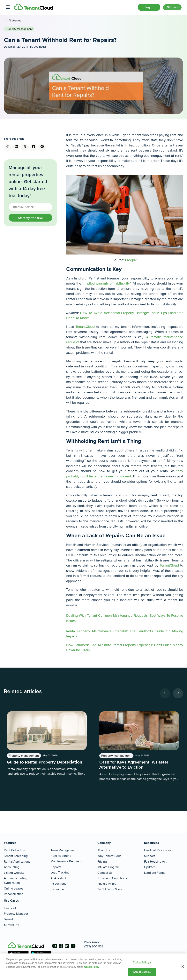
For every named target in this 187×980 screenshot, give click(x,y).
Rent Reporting (61, 856)
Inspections (58, 884)
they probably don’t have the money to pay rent (125, 476)
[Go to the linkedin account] (70, 946)
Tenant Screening (16, 856)
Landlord (10, 908)
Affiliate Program (108, 867)
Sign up (171, 8)
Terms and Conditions (112, 878)
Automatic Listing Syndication (16, 881)
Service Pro (12, 925)
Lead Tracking (60, 872)
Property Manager (16, 914)
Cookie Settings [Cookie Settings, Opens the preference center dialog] (142, 962)
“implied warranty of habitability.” (107, 286)
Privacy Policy (107, 884)
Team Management (64, 850)
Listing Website (14, 873)
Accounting (12, 867)
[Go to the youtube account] (78, 946)
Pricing (102, 862)
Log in (145, 8)
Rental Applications (17, 862)
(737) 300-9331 (101, 947)
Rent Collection (15, 850)
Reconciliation (14, 894)
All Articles (15, 23)
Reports (56, 867)
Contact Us (105, 873)
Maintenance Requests (66, 861)
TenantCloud (85, 329)
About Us (104, 850)
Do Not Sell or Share (110, 889)
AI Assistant (58, 878)
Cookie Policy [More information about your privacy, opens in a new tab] (92, 967)
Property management (19, 31)
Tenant (8, 919)
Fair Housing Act (155, 862)
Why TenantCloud (109, 856)
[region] (93, 967)
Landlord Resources (158, 850)
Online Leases (14, 888)
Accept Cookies (142, 972)
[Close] (183, 967)
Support (150, 856)
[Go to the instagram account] (55, 946)
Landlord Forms (155, 873)
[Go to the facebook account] (62, 946)
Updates (150, 867)
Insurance (57, 889)
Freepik (131, 262)
